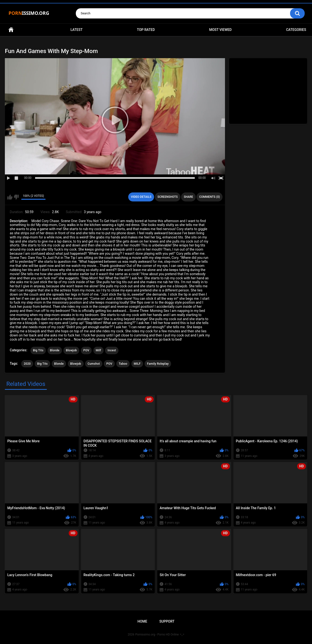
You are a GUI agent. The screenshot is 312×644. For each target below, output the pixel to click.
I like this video (10, 197)
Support (167, 621)
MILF (137, 364)
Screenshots (168, 197)
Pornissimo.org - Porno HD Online (157, 635)
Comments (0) (210, 197)
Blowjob (71, 350)
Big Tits (38, 350)
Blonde (55, 350)
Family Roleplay (158, 364)
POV (86, 350)
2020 (27, 364)
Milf (98, 350)
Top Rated (146, 30)
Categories (296, 30)
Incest (112, 350)
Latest (77, 30)
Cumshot (94, 364)
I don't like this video (16, 197)
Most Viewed (220, 30)
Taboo (123, 364)
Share (188, 197)
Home (11, 30)
